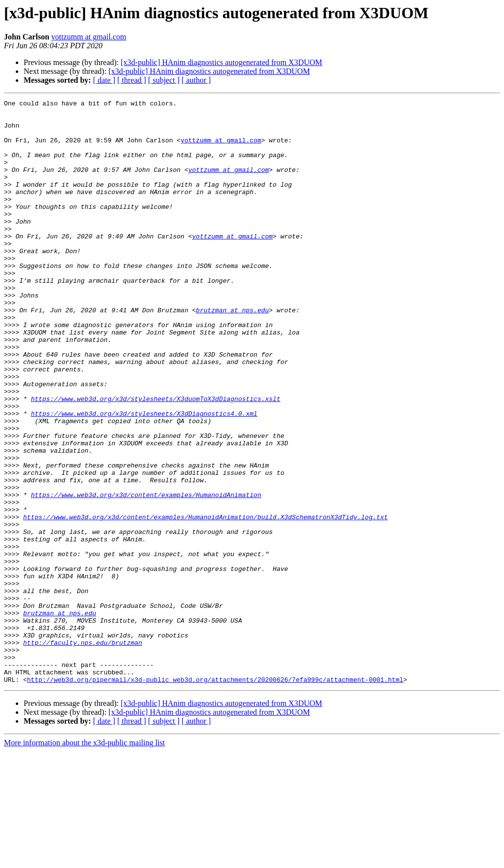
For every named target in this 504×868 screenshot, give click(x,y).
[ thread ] (132, 80)
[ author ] (196, 80)
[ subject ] (164, 80)
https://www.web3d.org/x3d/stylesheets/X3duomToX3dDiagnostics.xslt (156, 459)
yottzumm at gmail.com (89, 37)
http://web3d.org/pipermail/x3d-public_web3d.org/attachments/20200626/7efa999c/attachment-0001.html (215, 796)
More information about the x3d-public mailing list (84, 859)
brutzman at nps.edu (232, 353)
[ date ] (104, 80)
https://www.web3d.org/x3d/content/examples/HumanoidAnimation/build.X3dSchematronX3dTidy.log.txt (205, 601)
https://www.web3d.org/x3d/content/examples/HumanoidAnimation (146, 574)
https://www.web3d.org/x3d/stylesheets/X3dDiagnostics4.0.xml (144, 477)
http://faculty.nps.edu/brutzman (83, 752)
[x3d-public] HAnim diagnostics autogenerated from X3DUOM (221, 62)
